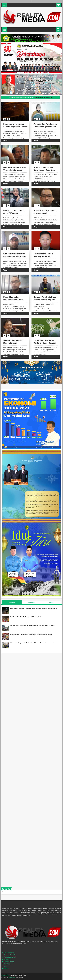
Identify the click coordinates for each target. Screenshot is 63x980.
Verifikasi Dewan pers (10, 957)
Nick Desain (12, 978)
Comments (31, 603)
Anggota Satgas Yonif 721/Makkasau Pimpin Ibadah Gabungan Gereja (31, 634)
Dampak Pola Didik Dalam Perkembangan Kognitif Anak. (45, 300)
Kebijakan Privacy (9, 962)
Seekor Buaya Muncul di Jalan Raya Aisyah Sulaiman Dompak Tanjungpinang (33, 608)
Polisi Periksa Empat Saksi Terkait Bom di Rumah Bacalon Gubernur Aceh (32, 643)
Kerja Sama (7, 964)
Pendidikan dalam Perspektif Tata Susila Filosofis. (13, 300)
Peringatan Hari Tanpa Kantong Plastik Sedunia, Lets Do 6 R (45, 343)
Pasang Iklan (8, 959)
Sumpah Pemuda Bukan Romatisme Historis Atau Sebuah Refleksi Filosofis (15, 256)
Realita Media (5, 975)
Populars (12, 602)
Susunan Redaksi (9, 953)
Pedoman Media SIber (10, 955)
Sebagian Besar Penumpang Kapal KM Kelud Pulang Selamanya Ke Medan (32, 626)
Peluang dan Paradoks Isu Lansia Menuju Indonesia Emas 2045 (45, 127)
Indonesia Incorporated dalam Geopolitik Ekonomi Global (15, 127)
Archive (51, 603)
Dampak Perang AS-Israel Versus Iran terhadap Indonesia (15, 170)
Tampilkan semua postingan (43, 97)
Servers (6, 966)
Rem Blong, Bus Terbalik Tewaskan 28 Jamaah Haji (25, 617)
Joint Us (6, 968)
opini (7, 140)
